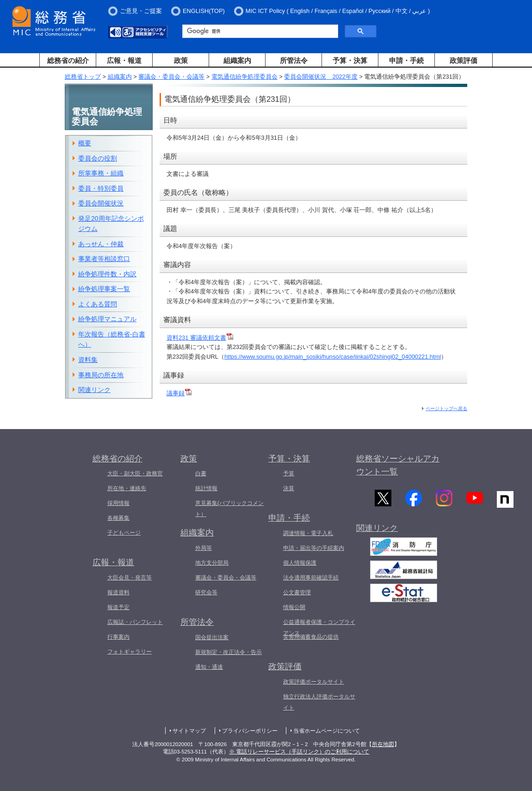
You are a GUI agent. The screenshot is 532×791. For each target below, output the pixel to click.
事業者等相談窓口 (104, 259)
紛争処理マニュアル (107, 319)
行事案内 (118, 637)
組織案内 (237, 60)
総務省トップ (83, 77)
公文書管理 (297, 592)
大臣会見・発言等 (130, 578)
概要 (85, 143)
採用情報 (118, 503)
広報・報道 (124, 60)
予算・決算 (350, 60)
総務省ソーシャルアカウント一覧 (398, 465)
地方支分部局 (212, 563)
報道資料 (118, 592)
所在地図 (383, 744)
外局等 (204, 548)
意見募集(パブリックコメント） (229, 509)
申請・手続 (406, 60)
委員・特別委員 (101, 188)
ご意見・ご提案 (141, 11)
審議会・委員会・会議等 (171, 77)
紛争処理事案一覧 (104, 289)
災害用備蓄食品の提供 (311, 637)
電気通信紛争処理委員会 (244, 77)
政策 (181, 60)
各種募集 (118, 518)
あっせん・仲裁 (101, 244)
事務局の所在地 (101, 375)
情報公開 (294, 607)
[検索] (259, 31)
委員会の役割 (98, 158)
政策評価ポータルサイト (314, 682)
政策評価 (464, 60)
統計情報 (206, 488)
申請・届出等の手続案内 (314, 548)
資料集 (88, 360)
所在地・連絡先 (127, 488)
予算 (289, 473)
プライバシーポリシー (250, 731)
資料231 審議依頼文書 (200, 338)
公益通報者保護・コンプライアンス (319, 628)
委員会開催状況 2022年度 (321, 77)
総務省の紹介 (68, 60)
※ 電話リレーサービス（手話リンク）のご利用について (299, 752)
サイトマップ (189, 731)
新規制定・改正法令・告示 (229, 652)
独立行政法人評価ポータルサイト (319, 702)
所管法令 (294, 60)
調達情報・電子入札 (308, 533)
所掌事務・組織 (101, 173)
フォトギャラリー (130, 652)
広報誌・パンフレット (135, 622)
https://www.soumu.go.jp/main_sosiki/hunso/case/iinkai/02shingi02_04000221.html (333, 357)
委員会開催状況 (101, 203)
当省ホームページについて (327, 731)
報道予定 (118, 607)
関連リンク (94, 390)
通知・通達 (209, 667)
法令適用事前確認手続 (311, 578)
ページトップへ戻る (446, 408)
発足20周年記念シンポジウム (111, 224)
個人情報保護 (300, 563)
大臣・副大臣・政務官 (135, 473)
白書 (201, 473)
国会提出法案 (212, 637)
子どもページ (124, 533)
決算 (289, 488)
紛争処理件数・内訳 (107, 274)
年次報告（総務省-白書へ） (112, 339)
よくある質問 (98, 304)
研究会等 (206, 592)
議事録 (179, 393)
